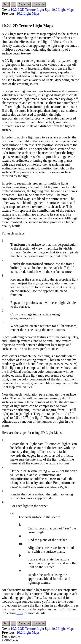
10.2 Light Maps (63, 10)
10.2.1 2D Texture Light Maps (27, 26)
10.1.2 (67, 609)
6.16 (19, 613)
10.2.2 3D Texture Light (27, 10)
